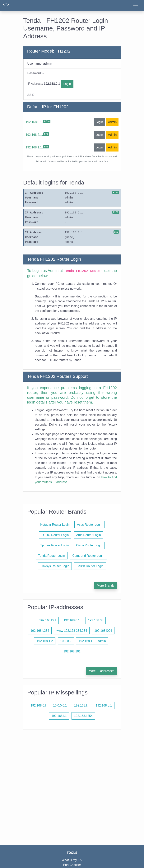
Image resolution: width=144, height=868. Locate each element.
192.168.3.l (96, 620)
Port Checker (72, 865)
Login (67, 84)
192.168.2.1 (34, 135)
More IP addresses (102, 671)
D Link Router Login (55, 535)
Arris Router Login (88, 535)
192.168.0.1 (34, 122)
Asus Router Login (90, 525)
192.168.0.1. (72, 620)
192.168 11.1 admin (92, 641)
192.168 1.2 (45, 641)
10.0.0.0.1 (60, 705)
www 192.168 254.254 (72, 631)
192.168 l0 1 (48, 620)
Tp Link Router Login (55, 545)
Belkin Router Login (90, 566)
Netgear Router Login (55, 525)
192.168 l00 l (103, 631)
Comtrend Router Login (88, 556)
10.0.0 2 (66, 641)
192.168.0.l (38, 705)
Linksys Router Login (55, 566)
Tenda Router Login (52, 556)
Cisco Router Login (89, 545)
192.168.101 (72, 651)
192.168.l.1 (59, 716)
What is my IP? (72, 860)
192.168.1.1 (34, 147)
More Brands (106, 586)
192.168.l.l (81, 705)
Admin (112, 122)
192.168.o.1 (104, 705)
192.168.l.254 (40, 631)
